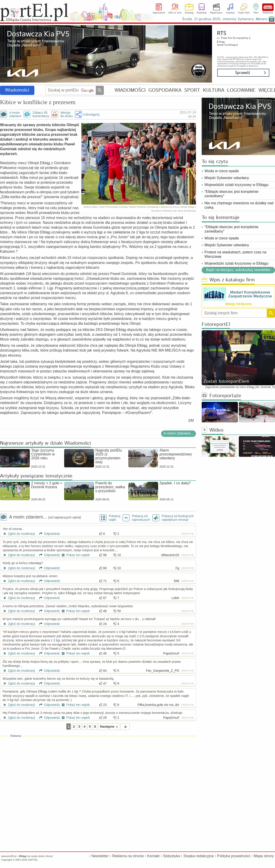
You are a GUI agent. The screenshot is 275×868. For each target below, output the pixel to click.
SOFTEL (33, 860)
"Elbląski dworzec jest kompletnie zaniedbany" (231, 194)
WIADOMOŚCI (130, 90)
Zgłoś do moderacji (19, 534)
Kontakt (153, 856)
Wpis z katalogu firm (228, 280)
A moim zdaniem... (179, 433)
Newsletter (100, 856)
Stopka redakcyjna (198, 856)
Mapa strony (264, 856)
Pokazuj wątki (115, 518)
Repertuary (216, 13)
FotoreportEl (216, 325)
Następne (110, 727)
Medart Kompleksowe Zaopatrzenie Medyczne (250, 294)
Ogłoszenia (159, 13)
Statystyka (172, 856)
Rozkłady (202, 13)
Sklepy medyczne (238, 304)
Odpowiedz (48, 534)
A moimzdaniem (15, 114)
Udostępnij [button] (91, 114)
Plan (256, 13)
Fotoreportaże (221, 396)
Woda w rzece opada (222, 171)
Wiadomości (17, 90)
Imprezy (230, 13)
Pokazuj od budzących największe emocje (178, 518)
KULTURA (214, 90)
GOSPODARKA (165, 90)
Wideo (213, 430)
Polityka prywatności (234, 856)
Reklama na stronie (128, 856)
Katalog (189, 13)
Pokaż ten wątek (75, 555)
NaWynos (268, 7)
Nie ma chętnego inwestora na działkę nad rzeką (239, 205)
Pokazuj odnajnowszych (141, 518)
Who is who (175, 13)
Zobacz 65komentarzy (41, 114)
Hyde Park (244, 13)
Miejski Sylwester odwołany (227, 178)
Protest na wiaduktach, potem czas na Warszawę (235, 254)
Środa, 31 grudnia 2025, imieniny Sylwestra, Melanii (225, 19)
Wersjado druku (66, 114)
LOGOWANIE (241, 90)
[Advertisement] (98, 771)
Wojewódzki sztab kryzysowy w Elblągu (236, 185)
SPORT (192, 90)
